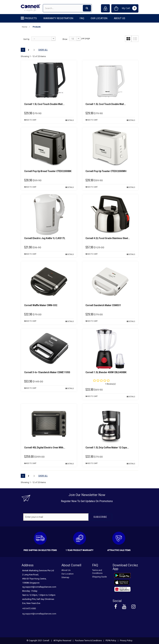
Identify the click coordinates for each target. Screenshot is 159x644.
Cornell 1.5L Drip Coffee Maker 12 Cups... (107, 448)
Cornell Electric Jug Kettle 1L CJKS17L (45, 238)
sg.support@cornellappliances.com (39, 614)
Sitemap (65, 577)
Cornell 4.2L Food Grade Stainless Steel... (108, 238)
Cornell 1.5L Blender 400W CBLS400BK (106, 372)
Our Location (99, 18)
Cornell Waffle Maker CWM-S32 (41, 305)
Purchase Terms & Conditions (88, 641)
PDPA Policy (111, 641)
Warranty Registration (58, 18)
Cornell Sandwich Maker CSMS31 (103, 305)
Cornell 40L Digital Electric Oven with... (45, 448)
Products (31, 18)
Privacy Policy (126, 641)
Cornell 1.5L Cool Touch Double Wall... (44, 104)
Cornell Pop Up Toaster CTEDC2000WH (106, 171)
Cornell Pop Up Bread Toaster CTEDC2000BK (48, 171)
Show (65, 39)
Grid (128, 39)
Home (25, 27)
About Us (120, 18)
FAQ (82, 18)
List (135, 39)
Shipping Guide (99, 577)
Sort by (26, 39)
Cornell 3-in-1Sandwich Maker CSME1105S (47, 372)
